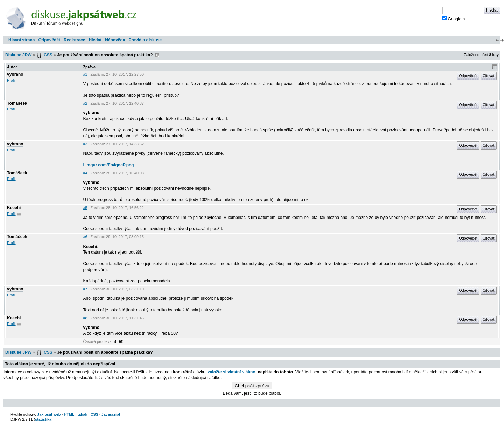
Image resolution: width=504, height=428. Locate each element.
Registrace (74, 40)
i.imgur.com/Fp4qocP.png (109, 165)
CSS (48, 55)
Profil (11, 80)
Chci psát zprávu (252, 386)
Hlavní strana (22, 40)
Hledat (95, 40)
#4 (85, 173)
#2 (85, 103)
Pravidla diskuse (145, 40)
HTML (69, 414)
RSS (157, 55)
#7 (85, 289)
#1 (85, 74)
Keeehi (14, 208)
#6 (85, 237)
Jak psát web (49, 414)
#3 (85, 144)
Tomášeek (17, 103)
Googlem (454, 19)
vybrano (15, 74)
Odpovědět (49, 40)
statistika (43, 419)
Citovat (489, 76)
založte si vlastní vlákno (232, 372)
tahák (82, 414)
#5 (85, 208)
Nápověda (115, 40)
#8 (85, 318)
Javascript (111, 414)
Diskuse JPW (18, 55)
